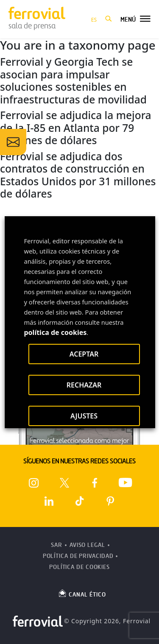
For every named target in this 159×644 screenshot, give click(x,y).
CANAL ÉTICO (82, 593)
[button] (109, 19)
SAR (57, 545)
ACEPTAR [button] (84, 354)
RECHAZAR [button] (84, 385)
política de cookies (55, 332)
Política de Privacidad (78, 556)
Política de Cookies (79, 567)
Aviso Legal (87, 545)
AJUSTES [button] (84, 416)
